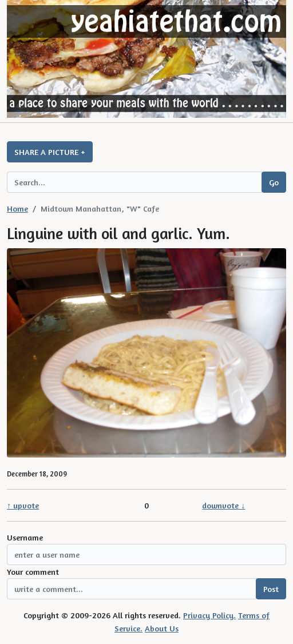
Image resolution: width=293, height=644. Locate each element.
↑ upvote (23, 505)
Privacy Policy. (209, 615)
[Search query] (134, 182)
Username (25, 537)
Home (17, 208)
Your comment (33, 572)
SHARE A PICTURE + (50, 152)
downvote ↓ (223, 505)
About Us (162, 628)
